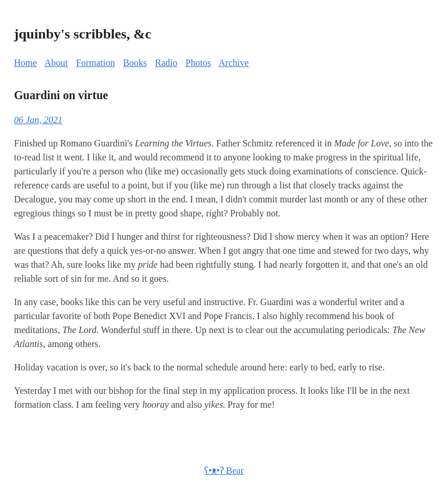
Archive (234, 63)
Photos (198, 63)
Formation (95, 63)
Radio (166, 63)
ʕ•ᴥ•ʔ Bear (224, 470)
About (56, 63)
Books (135, 63)
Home (25, 63)
